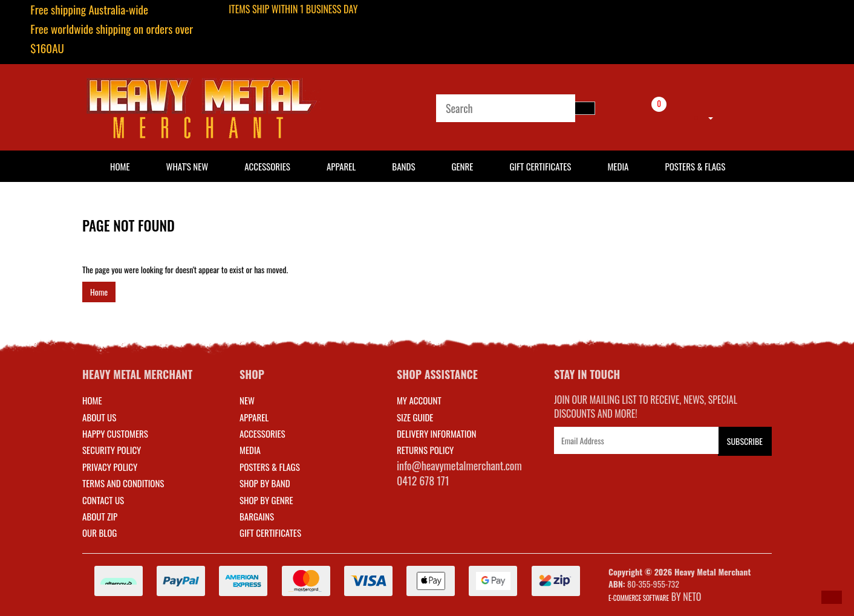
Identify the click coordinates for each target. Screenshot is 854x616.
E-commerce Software (639, 598)
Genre (462, 166)
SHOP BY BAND (265, 483)
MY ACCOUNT (419, 400)
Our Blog (99, 533)
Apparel (341, 166)
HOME (120, 166)
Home (99, 292)
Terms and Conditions (123, 483)
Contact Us (103, 500)
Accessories (267, 166)
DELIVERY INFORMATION (437, 433)
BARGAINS (257, 516)
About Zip (100, 516)
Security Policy (112, 450)
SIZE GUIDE (415, 417)
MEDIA (250, 450)
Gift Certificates (540, 166)
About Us (99, 417)
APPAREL (254, 417)
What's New (187, 166)
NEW (247, 400)
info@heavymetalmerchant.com (459, 465)
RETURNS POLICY (425, 450)
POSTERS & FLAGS (270, 467)
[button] (832, 597)
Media (618, 166)
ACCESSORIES (262, 433)
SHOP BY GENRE (266, 500)
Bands (403, 166)
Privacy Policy (110, 467)
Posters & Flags (695, 166)
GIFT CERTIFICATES (270, 533)
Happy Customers (115, 433)
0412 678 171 (423, 481)
